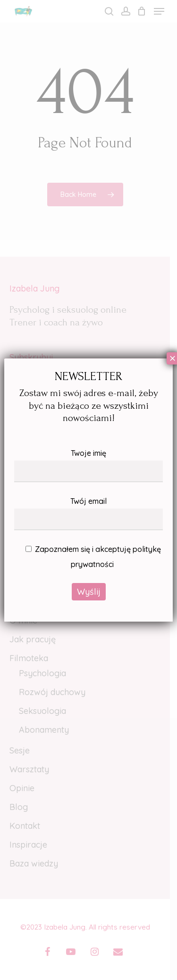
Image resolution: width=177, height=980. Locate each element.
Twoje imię (88, 465)
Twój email (88, 513)
